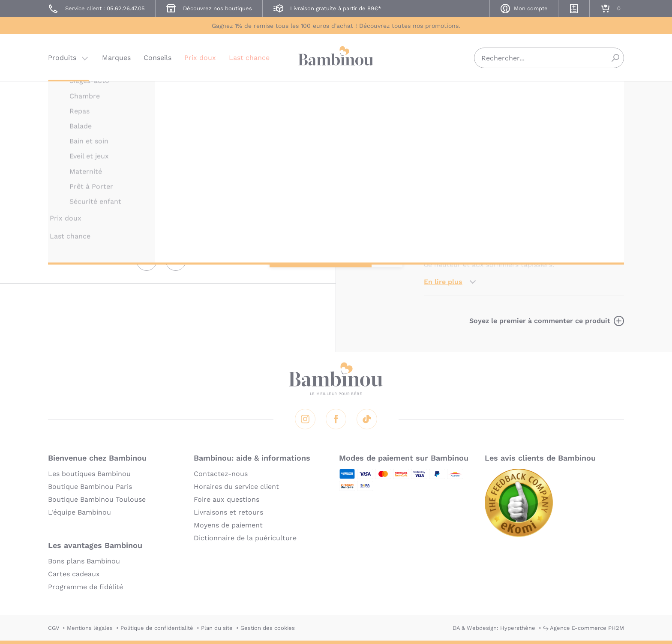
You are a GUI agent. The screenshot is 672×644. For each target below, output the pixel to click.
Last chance (249, 58)
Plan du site (217, 628)
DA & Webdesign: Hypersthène (494, 628)
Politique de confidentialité (157, 628)
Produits (62, 58)
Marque (489, 163)
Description (444, 163)
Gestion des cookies (268, 628)
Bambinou (336, 57)
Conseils (157, 58)
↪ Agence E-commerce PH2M (583, 628)
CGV (54, 628)
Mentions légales (90, 628)
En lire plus (443, 282)
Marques (116, 58)
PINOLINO (438, 93)
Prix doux (200, 58)
